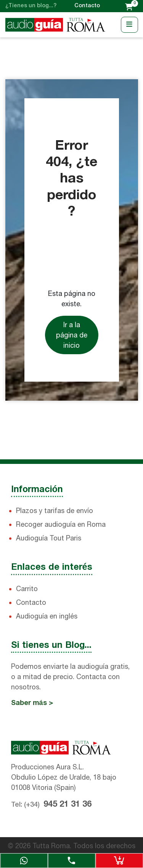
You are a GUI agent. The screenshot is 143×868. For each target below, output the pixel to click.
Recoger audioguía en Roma (61, 524)
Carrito (27, 589)
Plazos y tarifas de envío (55, 511)
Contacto (87, 6)
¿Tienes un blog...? (31, 6)
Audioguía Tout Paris (49, 538)
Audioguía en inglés (47, 616)
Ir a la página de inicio (72, 335)
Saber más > (32, 703)
